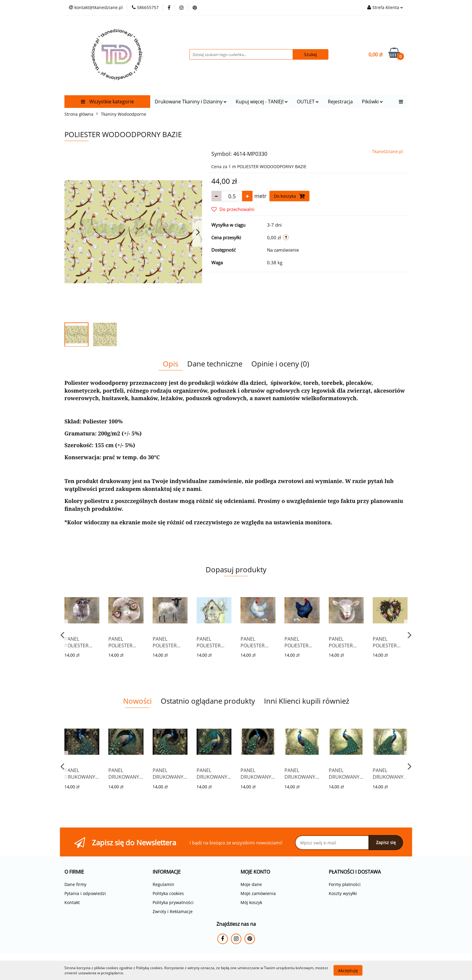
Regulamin (163, 884)
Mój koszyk (251, 902)
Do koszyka (289, 196)
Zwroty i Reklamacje (173, 911)
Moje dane (251, 884)
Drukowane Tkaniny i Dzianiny (191, 102)
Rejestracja (340, 102)
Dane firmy (75, 884)
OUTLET (308, 102)
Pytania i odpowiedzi (85, 893)
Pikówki (372, 102)
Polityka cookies (168, 893)
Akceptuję (348, 970)
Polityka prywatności (173, 902)
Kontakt (72, 902)
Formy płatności (345, 884)
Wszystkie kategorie (107, 102)
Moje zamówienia (258, 893)
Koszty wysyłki (343, 893)
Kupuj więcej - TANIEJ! (262, 102)
